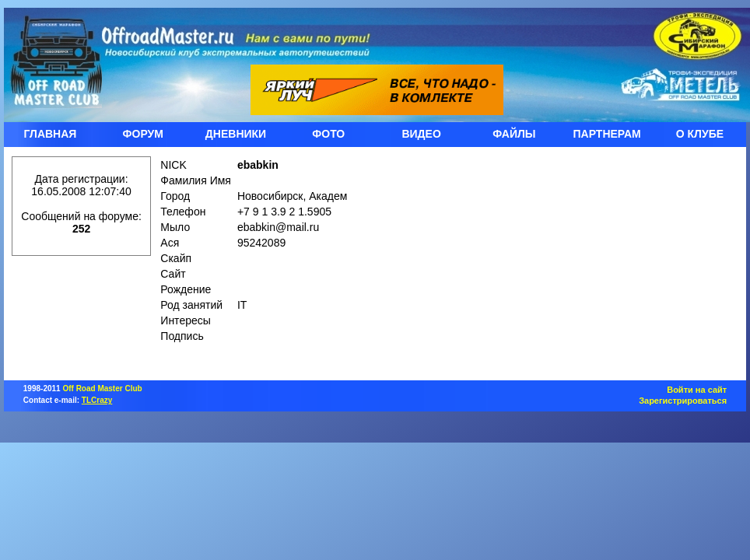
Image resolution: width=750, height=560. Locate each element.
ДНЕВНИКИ (236, 134)
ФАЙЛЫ (514, 134)
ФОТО (328, 134)
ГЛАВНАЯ (50, 134)
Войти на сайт (697, 390)
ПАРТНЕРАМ (607, 134)
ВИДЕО (421, 134)
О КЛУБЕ (700, 134)
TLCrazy (97, 400)
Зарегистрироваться (683, 401)
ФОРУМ (143, 134)
